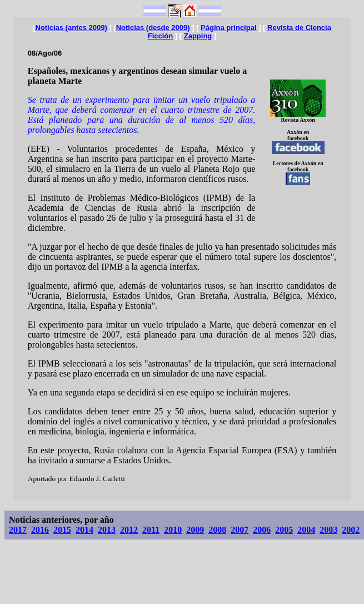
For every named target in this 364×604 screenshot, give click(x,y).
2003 (328, 530)
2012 (129, 530)
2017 (18, 530)
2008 (217, 530)
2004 (306, 530)
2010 (173, 530)
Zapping (198, 36)
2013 (107, 530)
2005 (284, 530)
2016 (40, 530)
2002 (351, 530)
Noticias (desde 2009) (153, 28)
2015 (62, 530)
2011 (151, 530)
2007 (240, 530)
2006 (262, 530)
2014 (84, 530)
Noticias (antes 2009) (71, 28)
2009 (195, 530)
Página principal (228, 28)
